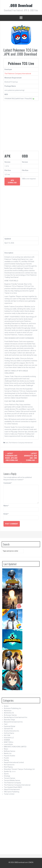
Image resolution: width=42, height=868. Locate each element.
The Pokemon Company (12, 783)
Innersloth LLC (9, 738)
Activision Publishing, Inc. (13, 708)
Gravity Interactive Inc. (12, 731)
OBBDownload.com (21, 862)
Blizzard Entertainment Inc (13, 722)
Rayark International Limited (14, 762)
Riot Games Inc (9, 765)
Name (6, 506)
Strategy (7, 776)
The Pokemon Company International (21, 443)
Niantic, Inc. (8, 753)
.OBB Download (21, 5)
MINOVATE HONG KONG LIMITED (15, 747)
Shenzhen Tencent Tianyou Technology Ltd (19, 769)
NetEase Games (10, 751)
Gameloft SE (8, 729)
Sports (6, 774)
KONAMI (7, 740)
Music (6, 749)
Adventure (8, 711)
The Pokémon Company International (18, 74)
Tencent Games (10, 778)
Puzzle (6, 758)
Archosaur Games (10, 715)
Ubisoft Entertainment (12, 789)
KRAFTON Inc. (9, 742)
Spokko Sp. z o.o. (10, 771)
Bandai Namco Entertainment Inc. (16, 717)
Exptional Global (10, 726)
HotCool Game (9, 733)
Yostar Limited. (9, 794)
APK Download (12, 182)
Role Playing (8, 767)
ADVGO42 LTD (9, 713)
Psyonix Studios (10, 756)
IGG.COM (7, 735)
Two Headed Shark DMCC (13, 787)
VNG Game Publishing (12, 792)
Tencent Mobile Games (12, 780)
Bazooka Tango (9, 720)
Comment (8, 483)
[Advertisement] (21, 126)
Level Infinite (8, 744)
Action (6, 706)
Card (7, 443)
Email (6, 514)
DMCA (31, 862)
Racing (6, 760)
